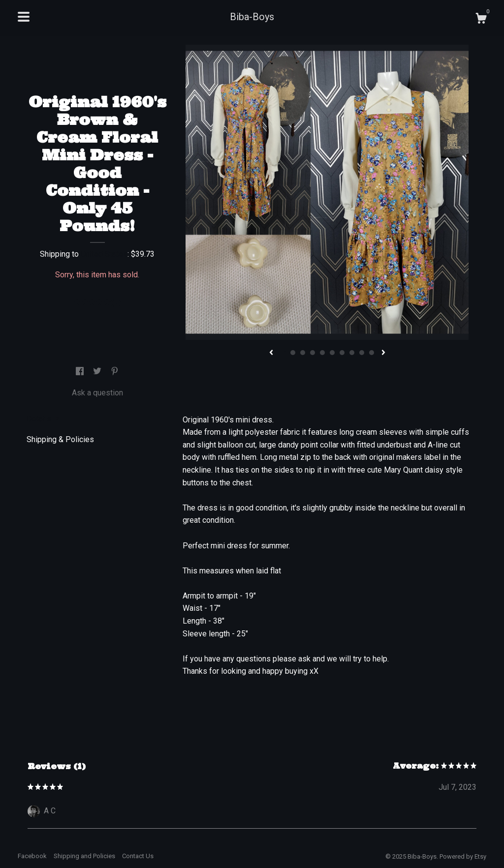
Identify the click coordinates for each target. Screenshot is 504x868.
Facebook (32, 856)
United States (104, 254)
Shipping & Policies (60, 439)
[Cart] (481, 20)
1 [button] (283, 353)
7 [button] (342, 353)
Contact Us (138, 856)
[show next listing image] (383, 353)
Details (43, 419)
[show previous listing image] (271, 353)
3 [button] (303, 353)
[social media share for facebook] (81, 372)
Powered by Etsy (463, 856)
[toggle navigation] (24, 17)
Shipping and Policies (84, 856)
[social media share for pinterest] (115, 372)
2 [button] (293, 353)
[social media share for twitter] (98, 372)
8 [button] (352, 353)
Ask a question (97, 393)
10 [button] (372, 353)
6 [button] (332, 353)
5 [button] (322, 353)
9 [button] (362, 353)
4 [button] (313, 353)
